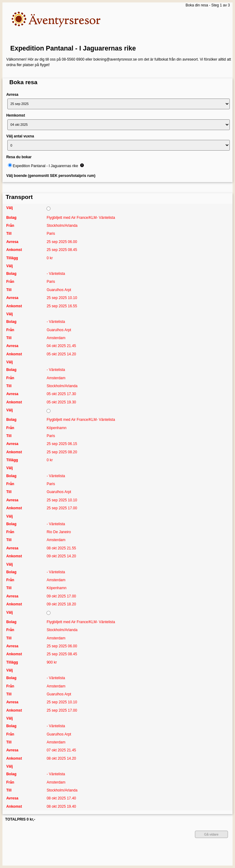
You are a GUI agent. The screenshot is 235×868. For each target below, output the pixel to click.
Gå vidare (211, 834)
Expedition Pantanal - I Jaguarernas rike (73, 48)
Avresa (12, 95)
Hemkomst (15, 115)
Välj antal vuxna (20, 136)
